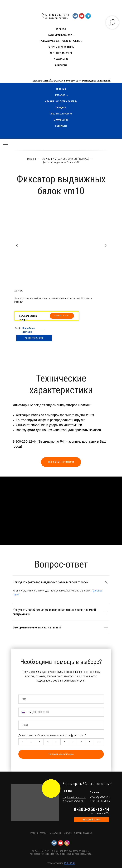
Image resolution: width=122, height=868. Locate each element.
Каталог (44, 833)
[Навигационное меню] (5, 143)
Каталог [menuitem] (61, 95)
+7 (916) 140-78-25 (100, 801)
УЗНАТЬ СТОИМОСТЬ (34, 338)
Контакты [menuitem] (61, 65)
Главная (32, 159)
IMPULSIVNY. (70, 863)
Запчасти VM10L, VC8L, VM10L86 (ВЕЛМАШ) (66, 159)
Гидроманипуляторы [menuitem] (61, 47)
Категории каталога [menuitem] (61, 35)
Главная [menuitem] (61, 29)
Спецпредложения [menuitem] (61, 53)
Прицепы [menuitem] (61, 108)
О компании (55, 833)
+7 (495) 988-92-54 (100, 798)
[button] (62, 316)
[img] (51, 788)
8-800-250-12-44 (59, 15)
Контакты (67, 833)
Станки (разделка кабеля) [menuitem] (61, 101)
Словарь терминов (83, 833)
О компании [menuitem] (61, 59)
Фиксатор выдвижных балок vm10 (61, 162)
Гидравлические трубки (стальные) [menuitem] (61, 41)
